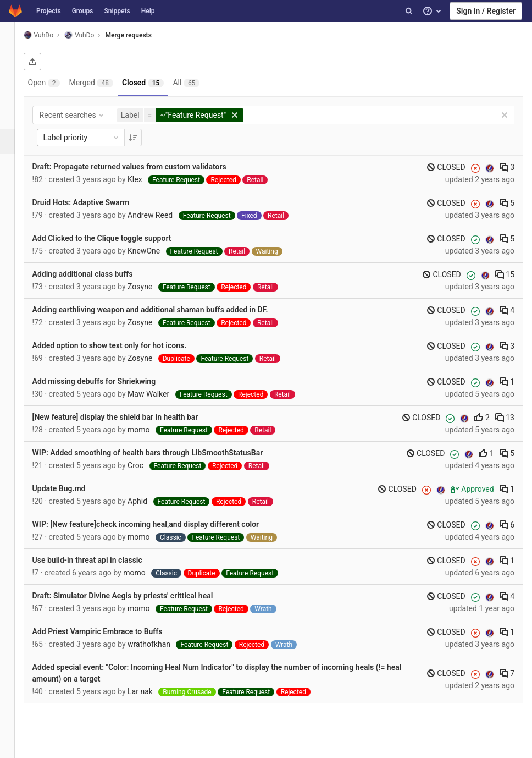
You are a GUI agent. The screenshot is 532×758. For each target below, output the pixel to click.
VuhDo (51, 35)
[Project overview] (13, 67)
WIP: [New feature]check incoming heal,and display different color (159, 524)
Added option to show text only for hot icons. (122, 345)
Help (148, 11)
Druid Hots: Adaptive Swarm (94, 202)
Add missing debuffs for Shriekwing (107, 381)
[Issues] (13, 117)
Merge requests (141, 35)
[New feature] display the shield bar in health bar (128, 417)
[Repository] (13, 92)
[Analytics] (13, 191)
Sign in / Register (486, 11)
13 (505, 418)
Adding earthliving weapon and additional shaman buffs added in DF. (163, 310)
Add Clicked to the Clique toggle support (115, 238)
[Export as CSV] (45, 62)
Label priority (95, 138)
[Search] (409, 11)
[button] (13, 745)
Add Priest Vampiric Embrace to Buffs (110, 631)
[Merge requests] (15, 142)
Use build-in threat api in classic (100, 560)
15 (505, 274)
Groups (83, 11)
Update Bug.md (72, 488)
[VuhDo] (14, 39)
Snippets (117, 11)
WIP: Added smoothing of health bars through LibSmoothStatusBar (160, 453)
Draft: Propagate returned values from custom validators (142, 167)
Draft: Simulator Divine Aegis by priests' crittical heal (135, 596)
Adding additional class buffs (95, 274)
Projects (49, 11)
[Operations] (13, 166)
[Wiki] (13, 216)
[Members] (13, 241)
